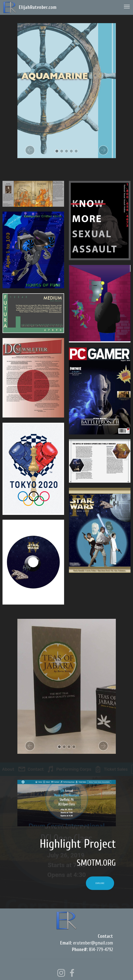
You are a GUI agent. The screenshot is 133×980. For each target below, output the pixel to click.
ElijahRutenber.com (38, 7)
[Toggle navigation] (127, 6)
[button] (30, 150)
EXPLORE (100, 883)
